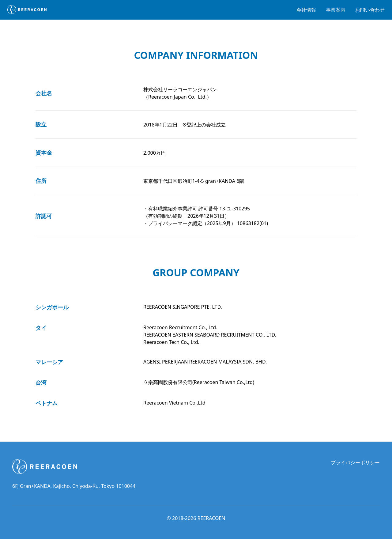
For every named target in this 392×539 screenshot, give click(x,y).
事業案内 (336, 10)
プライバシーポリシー (355, 462)
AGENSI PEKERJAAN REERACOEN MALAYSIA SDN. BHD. (205, 362)
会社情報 (306, 10)
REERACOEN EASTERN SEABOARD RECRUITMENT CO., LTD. (210, 335)
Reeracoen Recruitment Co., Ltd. (180, 327)
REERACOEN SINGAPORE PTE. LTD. (183, 307)
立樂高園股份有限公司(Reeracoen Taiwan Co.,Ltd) (199, 382)
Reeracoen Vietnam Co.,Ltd (174, 403)
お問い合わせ (370, 10)
